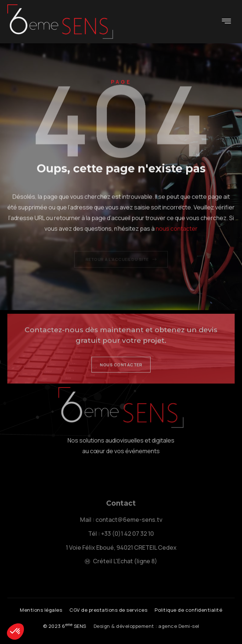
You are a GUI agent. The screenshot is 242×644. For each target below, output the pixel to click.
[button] (65, 626)
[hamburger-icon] (226, 22)
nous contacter (177, 240)
